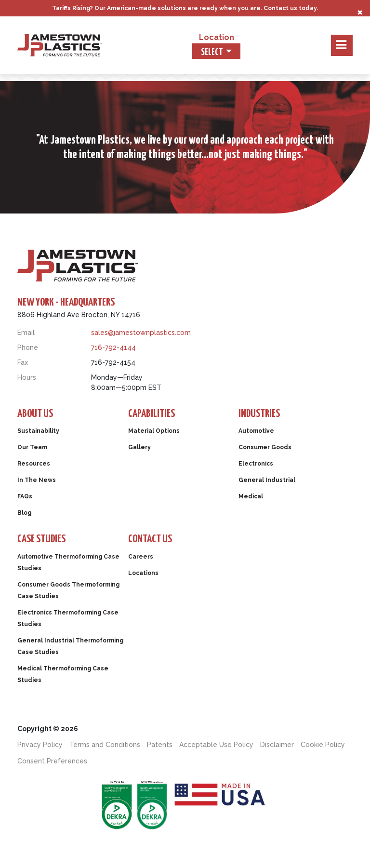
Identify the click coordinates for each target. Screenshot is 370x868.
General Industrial (267, 480)
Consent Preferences (52, 761)
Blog (24, 513)
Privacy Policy (40, 745)
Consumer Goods (265, 447)
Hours (27, 377)
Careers (141, 557)
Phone (28, 347)
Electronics (256, 464)
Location (217, 37)
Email (26, 333)
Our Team (32, 447)
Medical (251, 496)
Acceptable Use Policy (216, 745)
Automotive (256, 431)
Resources (34, 464)
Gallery (139, 447)
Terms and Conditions (105, 745)
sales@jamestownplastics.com (141, 333)
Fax (23, 362)
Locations (143, 573)
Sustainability (38, 431)
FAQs (25, 496)
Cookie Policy (323, 745)
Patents (160, 745)
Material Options (154, 431)
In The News (37, 480)
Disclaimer (277, 745)
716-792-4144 (113, 347)
